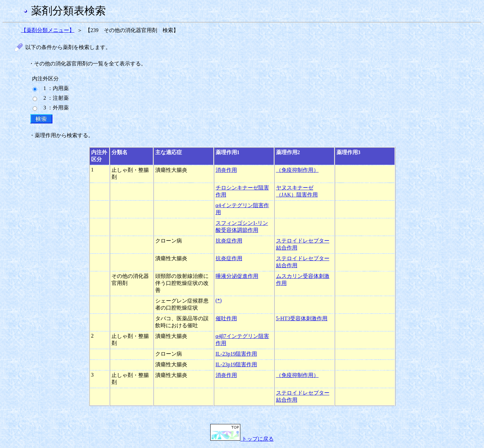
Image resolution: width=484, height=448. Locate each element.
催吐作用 (226, 318)
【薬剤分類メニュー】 (48, 30)
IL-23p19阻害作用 (236, 354)
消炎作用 (226, 170)
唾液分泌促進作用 (237, 276)
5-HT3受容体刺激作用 (302, 318)
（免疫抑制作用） (297, 170)
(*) (219, 300)
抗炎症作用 (229, 241)
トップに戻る (242, 439)
